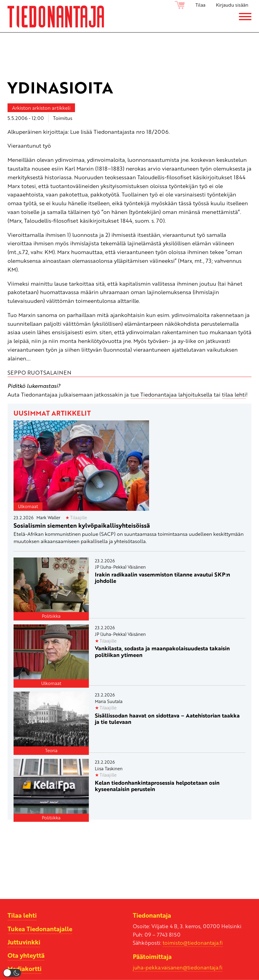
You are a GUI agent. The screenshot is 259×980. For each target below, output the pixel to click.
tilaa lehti (234, 394)
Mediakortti (25, 969)
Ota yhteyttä (26, 955)
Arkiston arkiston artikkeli (41, 108)
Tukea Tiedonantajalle (40, 929)
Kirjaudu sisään (232, 5)
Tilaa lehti (22, 915)
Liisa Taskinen (109, 768)
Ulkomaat (28, 506)
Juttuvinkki (24, 942)
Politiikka (51, 616)
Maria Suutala (109, 701)
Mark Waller (48, 517)
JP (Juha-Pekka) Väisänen (120, 567)
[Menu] (245, 17)
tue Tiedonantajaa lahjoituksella (171, 394)
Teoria (51, 750)
